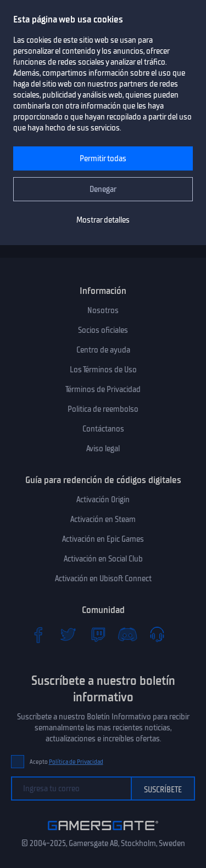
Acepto (66, 762)
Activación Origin (103, 500)
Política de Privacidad (76, 762)
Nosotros (103, 310)
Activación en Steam (103, 519)
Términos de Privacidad (103, 389)
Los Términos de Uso (103, 370)
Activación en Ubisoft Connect (103, 578)
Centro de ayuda (103, 350)
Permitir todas (103, 158)
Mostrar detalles (103, 220)
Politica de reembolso (103, 409)
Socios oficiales (103, 330)
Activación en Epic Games (103, 539)
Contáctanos (103, 429)
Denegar (103, 189)
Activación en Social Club (103, 559)
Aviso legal (103, 449)
